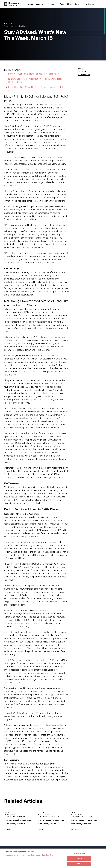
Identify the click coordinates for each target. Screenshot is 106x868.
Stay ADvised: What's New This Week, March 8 (18, 822)
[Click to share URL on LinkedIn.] (85, 72)
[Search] (86, 4)
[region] (53, 858)
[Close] (103, 858)
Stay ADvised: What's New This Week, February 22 (84, 822)
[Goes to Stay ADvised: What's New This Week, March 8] (9, 829)
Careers (78, 4)
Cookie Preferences (79, 853)
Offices (70, 4)
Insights (50, 4)
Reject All (79, 858)
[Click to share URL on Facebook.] (82, 72)
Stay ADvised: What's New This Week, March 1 (51, 822)
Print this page (84, 75)
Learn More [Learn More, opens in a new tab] (50, 855)
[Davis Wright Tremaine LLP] (12, 4)
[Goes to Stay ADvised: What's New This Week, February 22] (75, 829)
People (30, 4)
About (62, 4)
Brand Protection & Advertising (15, 26)
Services (40, 4)
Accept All (79, 864)
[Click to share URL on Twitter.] (80, 72)
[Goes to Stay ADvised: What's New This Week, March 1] (42, 829)
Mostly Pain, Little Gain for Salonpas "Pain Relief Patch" (34, 74)
